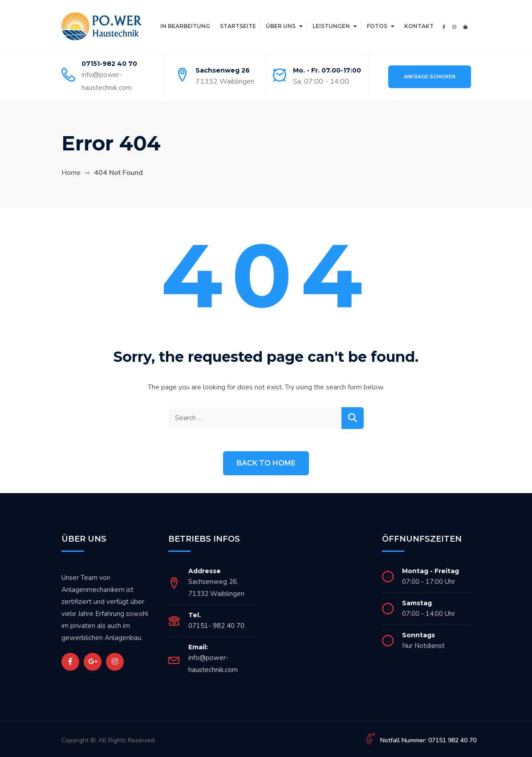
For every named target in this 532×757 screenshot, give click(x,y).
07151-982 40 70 (109, 64)
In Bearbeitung (185, 26)
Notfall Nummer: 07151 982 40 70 (428, 740)
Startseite (238, 26)
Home (71, 173)
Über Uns (281, 26)
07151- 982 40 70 (216, 626)
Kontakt (419, 26)
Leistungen (331, 26)
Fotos (377, 26)
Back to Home (266, 463)
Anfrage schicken (430, 77)
